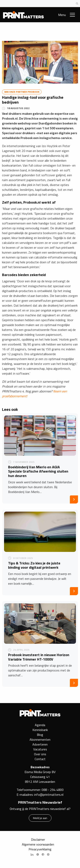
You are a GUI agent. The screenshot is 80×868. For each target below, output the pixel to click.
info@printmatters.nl (49, 795)
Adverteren (40, 744)
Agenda (40, 725)
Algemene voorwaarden (38, 844)
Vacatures (40, 749)
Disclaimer (38, 839)
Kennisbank (40, 730)
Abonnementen (40, 739)
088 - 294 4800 (53, 790)
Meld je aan (40, 818)
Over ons (40, 754)
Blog (40, 735)
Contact (40, 759)
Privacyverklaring (40, 849)
